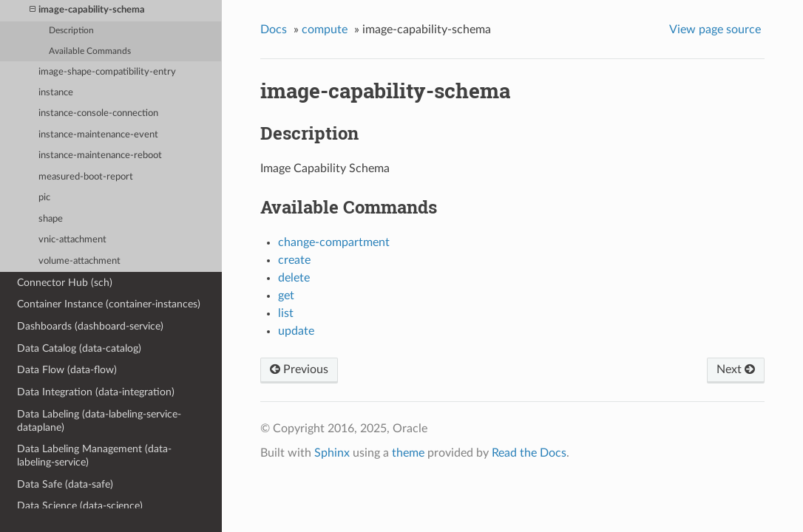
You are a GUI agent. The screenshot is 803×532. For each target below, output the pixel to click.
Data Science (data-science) (80, 506)
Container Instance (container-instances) (109, 304)
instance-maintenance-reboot (100, 156)
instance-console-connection (98, 113)
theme (408, 453)
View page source (715, 30)
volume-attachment (79, 261)
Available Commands (90, 51)
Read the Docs (529, 453)
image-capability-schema (87, 10)
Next (736, 369)
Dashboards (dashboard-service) (90, 326)
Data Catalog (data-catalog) (79, 348)
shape (51, 219)
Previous (299, 369)
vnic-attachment (72, 240)
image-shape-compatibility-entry (107, 72)
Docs (274, 30)
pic (44, 198)
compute (325, 30)
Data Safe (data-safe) (65, 484)
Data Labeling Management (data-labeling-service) (94, 456)
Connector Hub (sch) (65, 283)
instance (56, 93)
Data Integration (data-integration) (96, 392)
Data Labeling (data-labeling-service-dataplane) (99, 421)
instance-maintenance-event (98, 135)
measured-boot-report (86, 177)
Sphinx (332, 453)
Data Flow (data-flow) (67, 370)
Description (71, 31)
